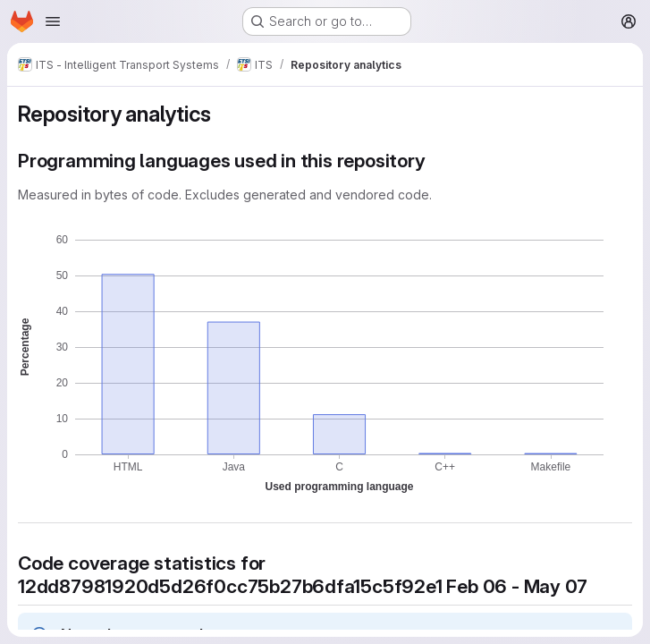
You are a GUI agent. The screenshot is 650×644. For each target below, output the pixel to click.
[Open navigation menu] (53, 21)
